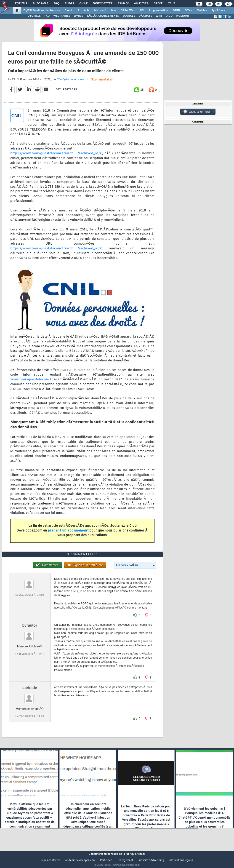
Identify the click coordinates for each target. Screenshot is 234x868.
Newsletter (102, 4)
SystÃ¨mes (218, 11)
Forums (21, 4)
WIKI (159, 16)
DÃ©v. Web (128, 11)
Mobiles (202, 11)
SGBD (176, 11)
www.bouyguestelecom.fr (32, 383)
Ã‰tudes (141, 4)
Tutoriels (40, 4)
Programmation (158, 11)
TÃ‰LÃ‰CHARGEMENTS (103, 16)
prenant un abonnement (68, 533)
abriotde (30, 696)
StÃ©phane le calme (70, 82)
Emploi (123, 4)
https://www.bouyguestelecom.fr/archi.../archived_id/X (56, 156)
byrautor (30, 634)
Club (171, 4)
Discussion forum (198, 112)
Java (113, 11)
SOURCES (129, 16)
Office (188, 11)
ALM (87, 11)
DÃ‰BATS (145, 16)
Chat (83, 4)
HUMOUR (182, 16)
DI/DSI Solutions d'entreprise (42, 11)
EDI (142, 11)
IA (78, 11)
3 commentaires (102, 83)
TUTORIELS (33, 16)
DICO (169, 16)
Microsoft (100, 11)
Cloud (68, 11)
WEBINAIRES (62, 16)
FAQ (56, 4)
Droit (158, 4)
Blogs (69, 4)
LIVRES (78, 16)
